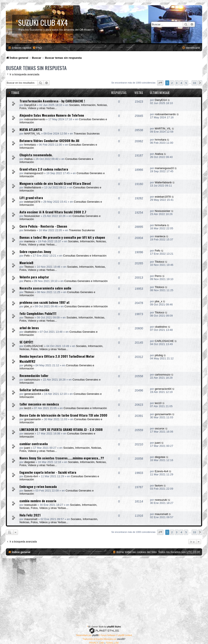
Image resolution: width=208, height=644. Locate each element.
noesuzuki (30, 505)
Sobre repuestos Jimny (35, 252)
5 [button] (186, 83)
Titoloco (29, 267)
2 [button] (172, 83)
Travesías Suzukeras (87, 134)
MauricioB (26, 263)
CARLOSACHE (34, 346)
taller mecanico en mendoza (39, 404)
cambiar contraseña (34, 444)
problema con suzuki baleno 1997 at (45, 302)
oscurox (29, 433)
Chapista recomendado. (36, 155)
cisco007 (121, 639)
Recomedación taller (34, 375)
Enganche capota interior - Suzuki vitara (48, 472)
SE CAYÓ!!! (26, 342)
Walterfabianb (33, 187)
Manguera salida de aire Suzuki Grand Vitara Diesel (55, 183)
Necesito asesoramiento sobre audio (45, 288)
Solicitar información (34, 390)
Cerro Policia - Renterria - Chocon (43, 226)
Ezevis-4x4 (31, 476)
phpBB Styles (114, 627)
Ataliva (28, 159)
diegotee (30, 462)
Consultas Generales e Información (85, 256)
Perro (28, 281)
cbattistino (30, 332)
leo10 (28, 408)
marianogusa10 (34, 173)
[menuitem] (37, 48)
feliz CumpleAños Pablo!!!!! (38, 313)
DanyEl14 (30, 105)
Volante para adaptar (34, 277)
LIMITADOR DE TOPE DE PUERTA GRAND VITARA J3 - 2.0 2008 (61, 429)
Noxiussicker (32, 216)
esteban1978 (32, 202)
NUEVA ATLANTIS (31, 129)
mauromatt (31, 519)
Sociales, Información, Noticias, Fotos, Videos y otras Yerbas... (61, 348)
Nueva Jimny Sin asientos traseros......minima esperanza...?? (62, 458)
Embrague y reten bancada (38, 486)
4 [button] (181, 83)
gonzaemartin (33, 419)
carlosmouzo (32, 380)
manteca (30, 241)
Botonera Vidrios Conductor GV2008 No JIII (49, 141)
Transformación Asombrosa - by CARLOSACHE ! (52, 101)
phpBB (95, 635)
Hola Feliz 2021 (30, 515)
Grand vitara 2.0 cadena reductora (44, 169)
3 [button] (177, 83)
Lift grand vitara (31, 198)
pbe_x (28, 306)
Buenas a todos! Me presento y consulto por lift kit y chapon (62, 237)
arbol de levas (29, 328)
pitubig (28, 365)
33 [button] (194, 83)
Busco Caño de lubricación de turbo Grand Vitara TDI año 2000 (63, 415)
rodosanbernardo (35, 119)
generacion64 (33, 394)
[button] (160, 83)
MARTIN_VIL (32, 134)
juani (27, 448)
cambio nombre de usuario (38, 501)
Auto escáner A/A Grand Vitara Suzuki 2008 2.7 (53, 212)
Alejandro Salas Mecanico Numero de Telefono (52, 115)
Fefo (27, 256)
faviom (28, 491)
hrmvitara (30, 145)
